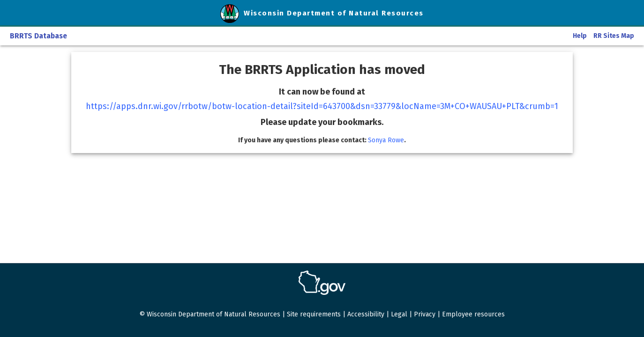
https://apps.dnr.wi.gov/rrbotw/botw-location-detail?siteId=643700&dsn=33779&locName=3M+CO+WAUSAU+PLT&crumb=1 (322, 106)
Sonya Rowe (386, 140)
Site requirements (314, 314)
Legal (399, 314)
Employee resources (473, 314)
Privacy (425, 314)
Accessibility (366, 314)
